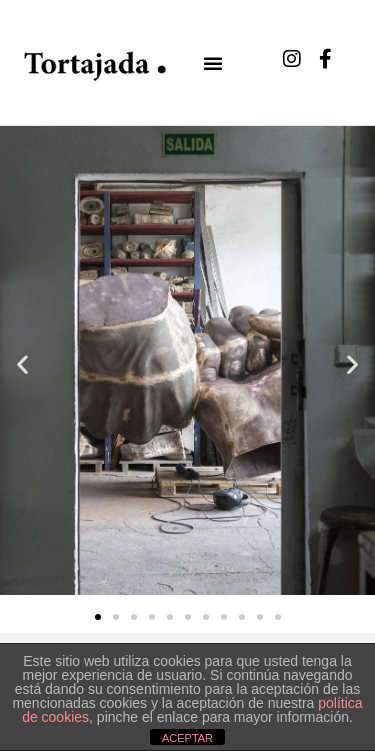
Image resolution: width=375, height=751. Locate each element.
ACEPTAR (187, 738)
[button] (213, 63)
